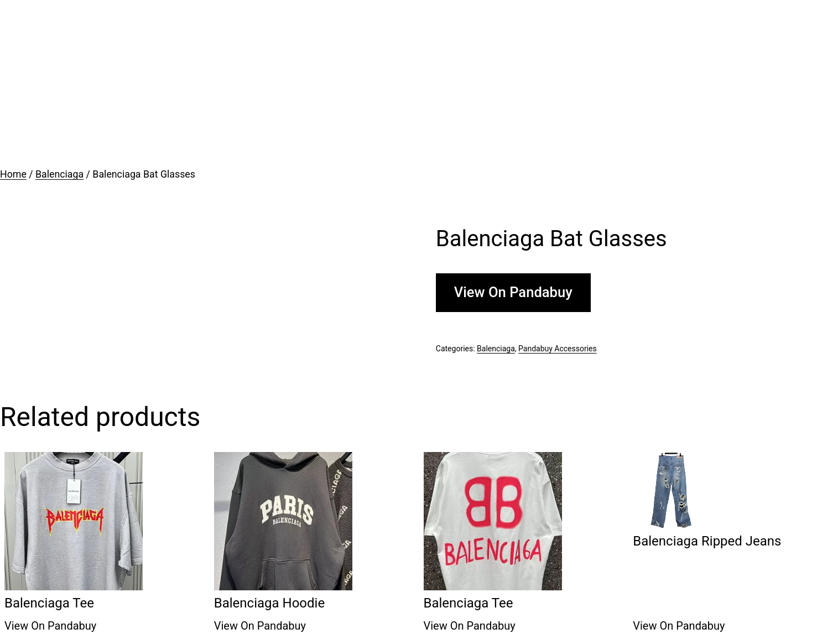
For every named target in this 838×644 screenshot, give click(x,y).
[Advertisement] (419, 83)
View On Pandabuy (513, 292)
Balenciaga (59, 174)
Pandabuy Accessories (558, 349)
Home (13, 174)
